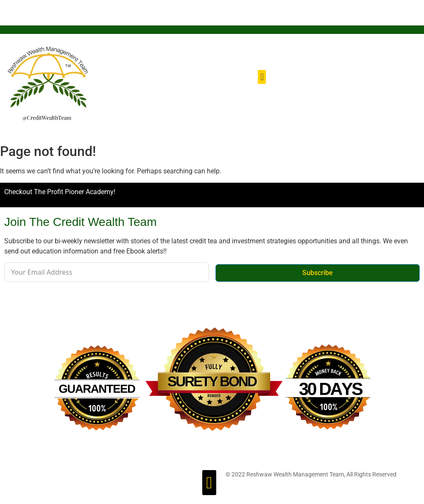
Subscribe (318, 273)
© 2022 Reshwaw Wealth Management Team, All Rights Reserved (311, 474)
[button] (262, 77)
